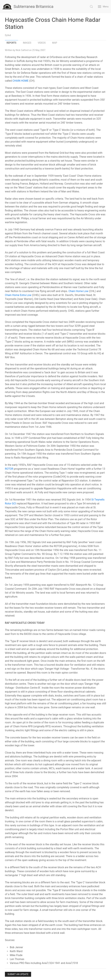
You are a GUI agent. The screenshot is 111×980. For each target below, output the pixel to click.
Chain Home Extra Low (18, 295)
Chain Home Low (78, 291)
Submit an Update (18, 974)
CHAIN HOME (20, 81)
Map (55, 43)
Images (27, 43)
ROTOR (9, 469)
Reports (11, 43)
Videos (42, 43)
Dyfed (8, 35)
